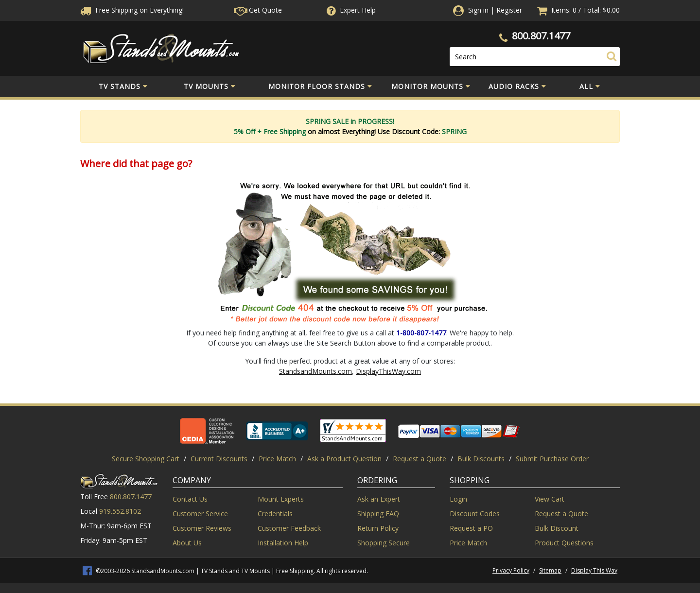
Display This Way (594, 570)
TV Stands (123, 87)
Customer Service (200, 514)
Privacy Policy (511, 570)
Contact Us (190, 499)
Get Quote (258, 10)
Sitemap (550, 570)
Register (509, 10)
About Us (187, 543)
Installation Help (283, 543)
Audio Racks (517, 87)
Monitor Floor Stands (320, 87)
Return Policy (378, 528)
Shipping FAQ (378, 514)
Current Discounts (219, 459)
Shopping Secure (384, 543)
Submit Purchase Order (552, 459)
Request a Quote (420, 459)
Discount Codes (475, 514)
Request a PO (471, 528)
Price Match (277, 459)
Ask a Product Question (344, 459)
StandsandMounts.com (315, 371)
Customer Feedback (289, 528)
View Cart (550, 499)
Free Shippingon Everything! (132, 10)
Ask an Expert (379, 499)
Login (458, 499)
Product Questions (564, 543)
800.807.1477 (541, 36)
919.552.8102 (120, 511)
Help (350, 10)
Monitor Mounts (431, 87)
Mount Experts (281, 499)
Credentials (275, 514)
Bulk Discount (557, 528)
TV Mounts (210, 87)
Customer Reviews (202, 528)
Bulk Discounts (481, 459)
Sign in (478, 10)
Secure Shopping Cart (146, 459)
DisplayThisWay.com (388, 371)
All (590, 87)
